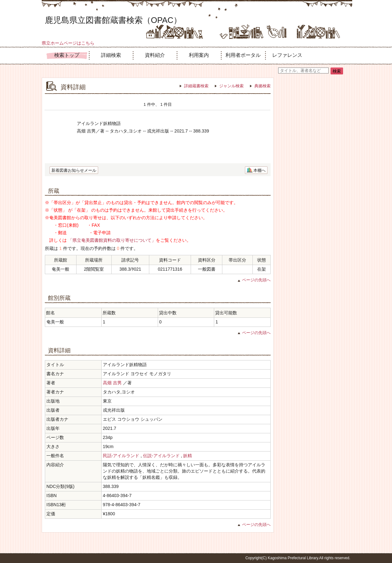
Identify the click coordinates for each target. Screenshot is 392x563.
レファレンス (287, 55)
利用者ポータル (243, 55)
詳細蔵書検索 (196, 86)
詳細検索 (111, 55)
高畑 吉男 (112, 383)
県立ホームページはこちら (68, 43)
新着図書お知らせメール (74, 170)
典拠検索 (262, 86)
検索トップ (67, 55)
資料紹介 (155, 55)
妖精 (188, 456)
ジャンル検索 (231, 86)
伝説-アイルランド (161, 456)
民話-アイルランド (121, 456)
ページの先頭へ (256, 280)
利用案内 (199, 55)
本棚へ (260, 170)
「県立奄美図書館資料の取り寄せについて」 (112, 240)
